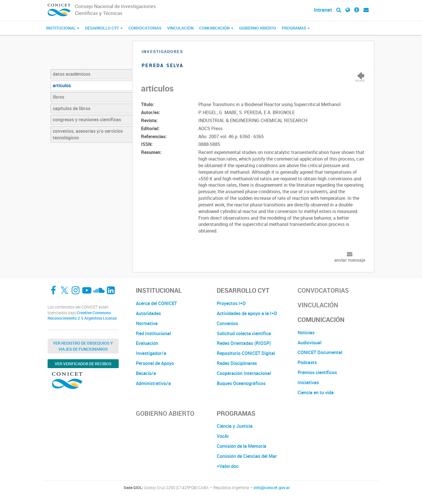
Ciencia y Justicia (235, 426)
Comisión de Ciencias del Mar (247, 456)
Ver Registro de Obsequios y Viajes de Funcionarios (83, 346)
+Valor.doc (228, 466)
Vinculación (180, 28)
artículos (62, 85)
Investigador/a (151, 353)
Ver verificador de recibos (83, 364)
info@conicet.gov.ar (272, 488)
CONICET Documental (320, 352)
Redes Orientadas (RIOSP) (244, 343)
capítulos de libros (72, 108)
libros (58, 97)
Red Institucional (153, 333)
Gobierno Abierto (258, 28)
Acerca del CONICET (156, 303)
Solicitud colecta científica (244, 333)
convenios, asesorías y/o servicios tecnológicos (88, 134)
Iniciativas (308, 382)
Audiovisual (309, 343)
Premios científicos (317, 372)
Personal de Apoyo (155, 363)
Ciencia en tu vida (316, 392)
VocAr (223, 436)
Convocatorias (145, 28)
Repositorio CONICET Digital (246, 353)
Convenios (227, 323)
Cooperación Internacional (244, 373)
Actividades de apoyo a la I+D (247, 313)
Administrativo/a (153, 383)
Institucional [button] (63, 28)
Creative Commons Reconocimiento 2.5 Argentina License (82, 316)
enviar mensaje (350, 260)
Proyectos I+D (231, 303)
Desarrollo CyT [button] (104, 28)
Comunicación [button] (216, 28)
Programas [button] (296, 28)
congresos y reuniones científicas (87, 120)
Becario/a (146, 373)
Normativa (147, 323)
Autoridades (148, 313)
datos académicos (72, 74)
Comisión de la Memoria (242, 446)
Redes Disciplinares (237, 363)
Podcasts (307, 362)
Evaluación (147, 343)
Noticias (306, 333)
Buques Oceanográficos (241, 383)
